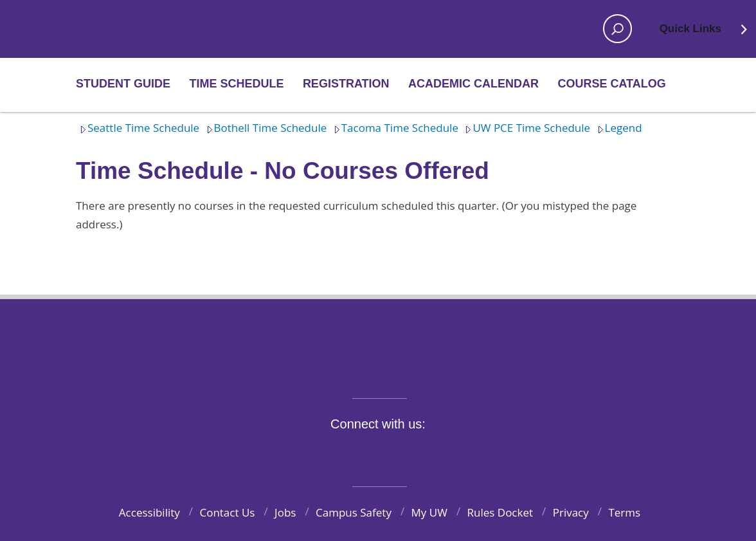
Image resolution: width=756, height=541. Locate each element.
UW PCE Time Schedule (526, 128)
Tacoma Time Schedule (394, 128)
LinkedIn (431, 454)
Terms (624, 512)
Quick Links (704, 33)
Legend (618, 128)
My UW (429, 512)
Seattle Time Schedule (138, 128)
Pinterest (461, 454)
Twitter (341, 454)
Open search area (613, 33)
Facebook (311, 454)
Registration (346, 84)
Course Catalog (611, 84)
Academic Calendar (473, 84)
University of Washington (378, 341)
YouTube (401, 454)
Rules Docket (500, 512)
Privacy (571, 512)
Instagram (371, 454)
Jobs (285, 512)
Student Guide (123, 84)
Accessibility (149, 512)
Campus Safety (354, 512)
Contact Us (227, 512)
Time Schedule (236, 84)
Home (119, 29)
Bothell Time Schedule (265, 128)
